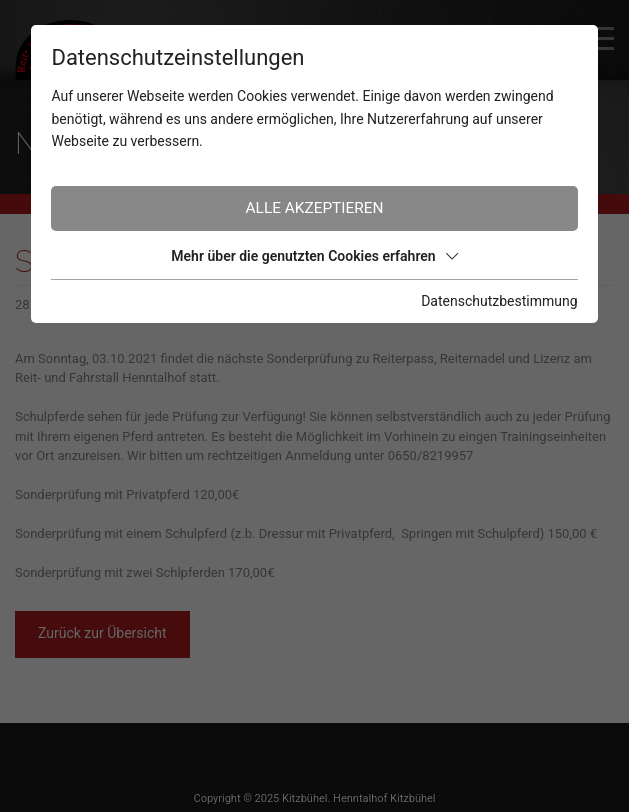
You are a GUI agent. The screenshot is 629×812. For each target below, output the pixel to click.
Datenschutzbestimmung (499, 301)
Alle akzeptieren (315, 208)
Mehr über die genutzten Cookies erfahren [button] (314, 256)
